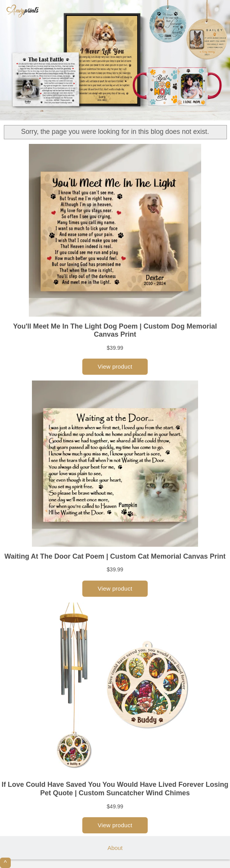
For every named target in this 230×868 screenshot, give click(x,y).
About (115, 848)
